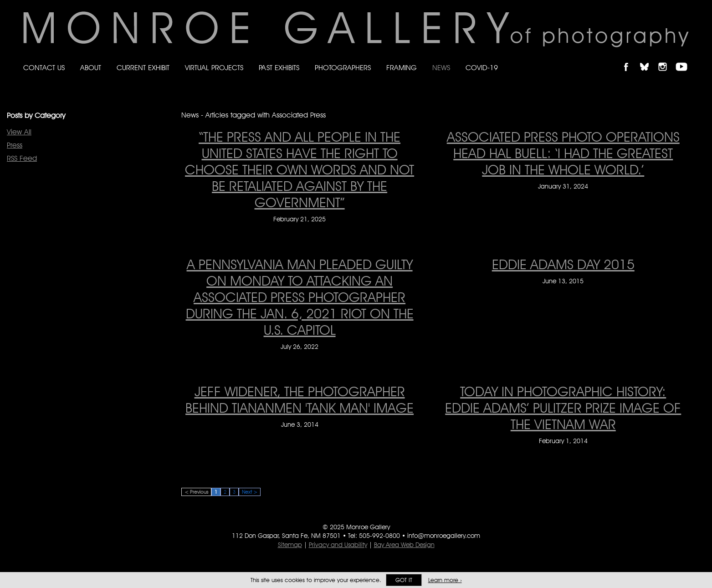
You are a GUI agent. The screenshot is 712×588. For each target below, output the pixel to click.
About (91, 68)
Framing (402, 68)
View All (19, 132)
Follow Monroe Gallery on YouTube (685, 59)
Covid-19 (482, 68)
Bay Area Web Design (404, 545)
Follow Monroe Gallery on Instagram (666, 59)
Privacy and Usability (338, 545)
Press (15, 145)
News (441, 68)
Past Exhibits (279, 68)
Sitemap (290, 545)
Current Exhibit (143, 68)
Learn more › (445, 580)
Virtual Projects (214, 68)
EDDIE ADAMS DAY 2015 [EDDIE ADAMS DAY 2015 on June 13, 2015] (563, 264)
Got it (404, 580)
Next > (250, 492)
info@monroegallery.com (444, 536)
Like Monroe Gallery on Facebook (630, 59)
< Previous (196, 492)
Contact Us (44, 68)
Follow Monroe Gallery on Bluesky (649, 59)
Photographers (343, 68)
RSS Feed (22, 158)
